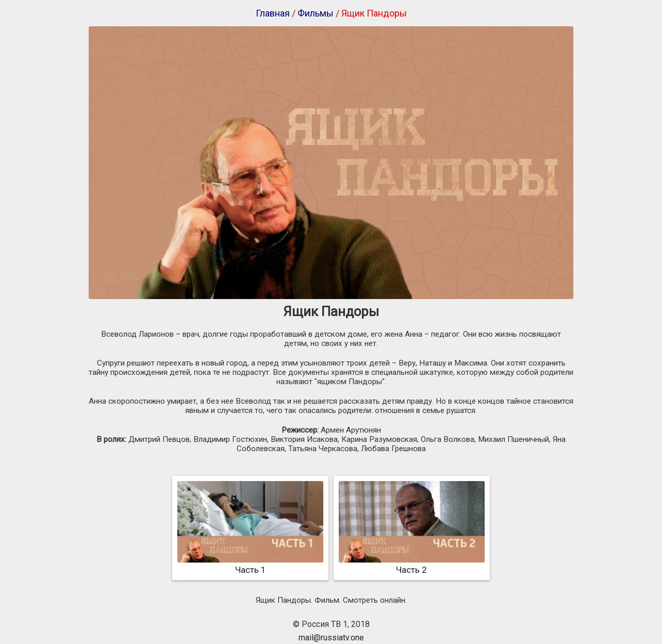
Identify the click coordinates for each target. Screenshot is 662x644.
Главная (273, 13)
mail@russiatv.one (331, 638)
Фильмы (316, 13)
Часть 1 (250, 565)
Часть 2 (412, 565)
